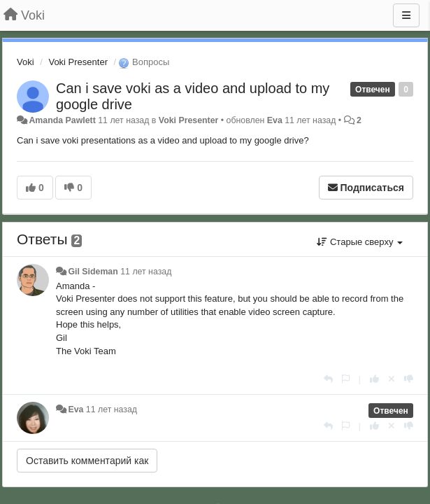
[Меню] (406, 15)
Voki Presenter (78, 62)
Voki (26, 62)
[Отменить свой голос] (392, 379)
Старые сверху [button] (360, 242)
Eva (275, 120)
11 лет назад (146, 272)
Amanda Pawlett (62, 120)
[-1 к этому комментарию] (409, 379)
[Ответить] (328, 379)
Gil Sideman (93, 272)
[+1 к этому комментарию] (374, 379)
